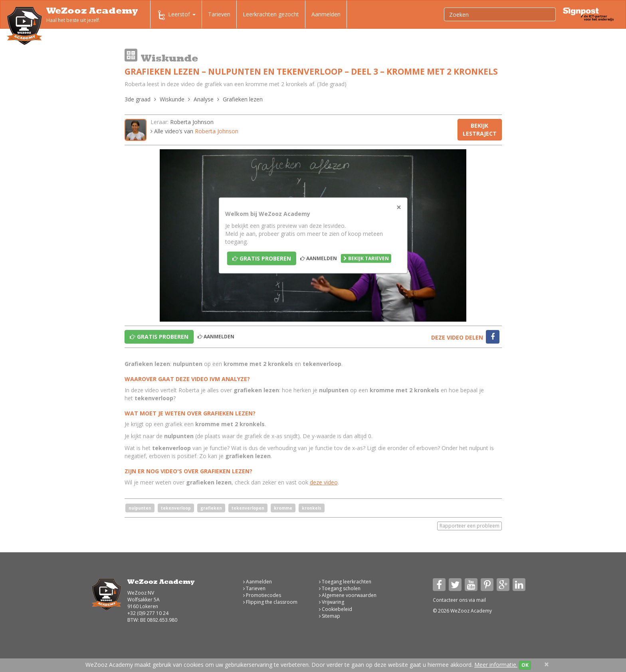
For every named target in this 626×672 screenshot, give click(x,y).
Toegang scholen (340, 588)
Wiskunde (172, 99)
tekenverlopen (248, 508)
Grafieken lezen (243, 99)
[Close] (399, 207)
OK (525, 665)
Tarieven (219, 14)
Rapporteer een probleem (469, 526)
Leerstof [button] (176, 15)
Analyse (204, 99)
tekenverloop (176, 508)
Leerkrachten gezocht (271, 14)
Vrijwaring (332, 602)
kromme (283, 508)
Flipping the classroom (270, 602)
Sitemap (330, 616)
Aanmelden (326, 14)
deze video (324, 482)
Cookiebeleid (336, 609)
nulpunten (140, 508)
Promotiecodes (262, 595)
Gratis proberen (262, 258)
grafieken (211, 508)
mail (481, 600)
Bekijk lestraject (480, 129)
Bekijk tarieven (366, 258)
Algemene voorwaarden (348, 595)
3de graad (138, 99)
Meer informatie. (496, 665)
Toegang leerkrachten (345, 582)
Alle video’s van (194, 131)
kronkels (312, 508)
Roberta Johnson (192, 122)
